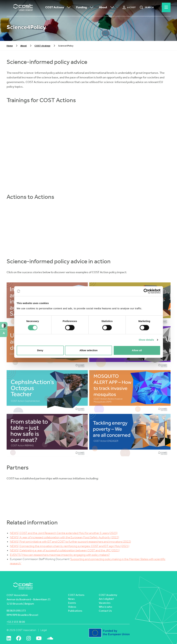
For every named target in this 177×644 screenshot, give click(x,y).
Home (10, 46)
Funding (86, 8)
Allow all (137, 350)
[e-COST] (129, 7)
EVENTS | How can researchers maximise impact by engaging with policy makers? (60, 555)
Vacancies (105, 603)
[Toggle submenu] (68, 8)
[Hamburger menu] (166, 7)
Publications (75, 611)
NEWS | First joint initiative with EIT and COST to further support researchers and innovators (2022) (70, 542)
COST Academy (108, 595)
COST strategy (42, 46)
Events (72, 603)
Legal (44, 630)
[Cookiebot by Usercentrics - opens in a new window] (146, 291)
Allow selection (88, 350)
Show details (146, 340)
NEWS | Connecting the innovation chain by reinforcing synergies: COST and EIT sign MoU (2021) (70, 546)
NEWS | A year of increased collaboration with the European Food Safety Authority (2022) (64, 537)
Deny (40, 350)
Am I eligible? (106, 599)
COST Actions (59, 8)
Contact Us (105, 611)
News (71, 599)
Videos (72, 607)
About (107, 8)
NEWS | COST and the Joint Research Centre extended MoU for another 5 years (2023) (64, 533)
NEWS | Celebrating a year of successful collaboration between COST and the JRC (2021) (65, 550)
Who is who (105, 607)
